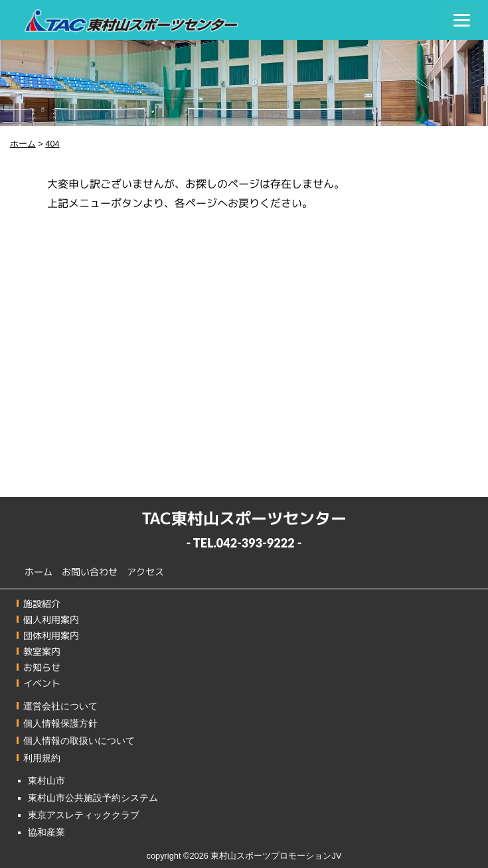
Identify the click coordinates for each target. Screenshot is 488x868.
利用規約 (42, 758)
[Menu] (461, 20)
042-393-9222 (256, 543)
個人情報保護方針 (60, 723)
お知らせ (42, 667)
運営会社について (60, 706)
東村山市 (46, 780)
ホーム (39, 571)
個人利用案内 (51, 619)
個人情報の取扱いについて (79, 741)
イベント (42, 683)
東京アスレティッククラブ (84, 815)
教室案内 (42, 651)
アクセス (145, 572)
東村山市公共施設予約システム (93, 798)
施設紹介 (42, 604)
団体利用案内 (51, 635)
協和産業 (46, 832)
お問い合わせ (90, 572)
